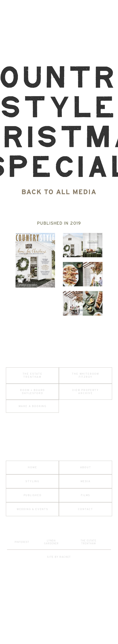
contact (85, 509)
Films (85, 495)
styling (32, 481)
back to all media (59, 192)
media (86, 481)
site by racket (59, 557)
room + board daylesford (32, 392)
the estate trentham (33, 375)
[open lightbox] (35, 260)
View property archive (85, 392)
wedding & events (33, 509)
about (86, 467)
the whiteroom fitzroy (85, 375)
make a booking (33, 406)
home (32, 467)
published (33, 495)
